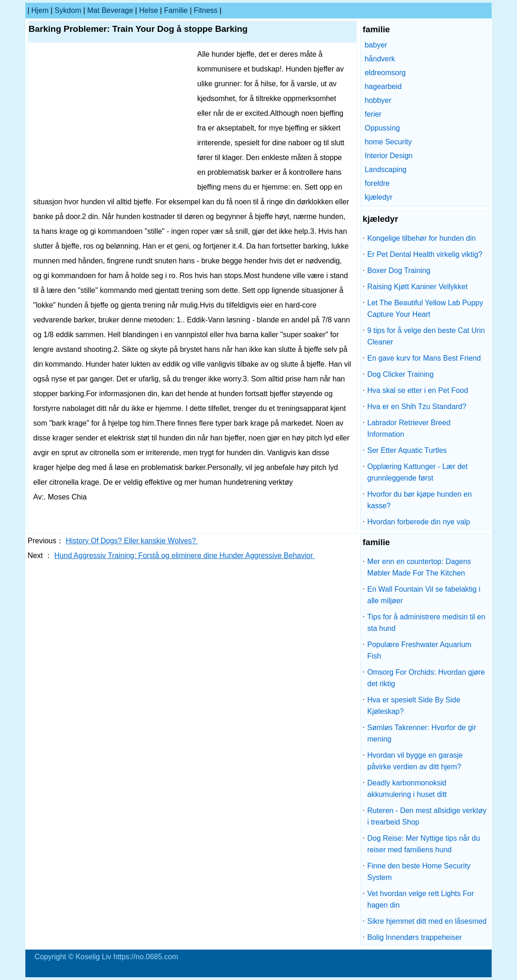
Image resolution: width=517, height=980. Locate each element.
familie (176, 10)
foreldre (377, 183)
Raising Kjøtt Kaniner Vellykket (417, 287)
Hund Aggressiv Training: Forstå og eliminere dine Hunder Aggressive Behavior (185, 555)
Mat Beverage (110, 10)
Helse (149, 10)
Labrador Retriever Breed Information (409, 428)
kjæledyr (378, 197)
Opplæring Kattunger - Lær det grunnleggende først (417, 472)
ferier (373, 114)
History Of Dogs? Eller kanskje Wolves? (132, 541)
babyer (376, 45)
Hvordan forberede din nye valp (419, 522)
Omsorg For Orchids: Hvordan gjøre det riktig (426, 678)
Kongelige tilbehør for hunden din (422, 238)
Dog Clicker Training (400, 374)
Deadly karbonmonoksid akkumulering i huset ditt (407, 789)
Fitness (206, 10)
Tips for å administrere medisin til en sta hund (426, 623)
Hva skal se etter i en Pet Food (418, 390)
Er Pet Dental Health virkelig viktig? (425, 254)
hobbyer (378, 100)
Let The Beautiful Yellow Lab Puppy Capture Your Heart (425, 309)
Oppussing (382, 128)
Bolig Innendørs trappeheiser (414, 937)
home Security (388, 142)
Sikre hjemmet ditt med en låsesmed (427, 921)
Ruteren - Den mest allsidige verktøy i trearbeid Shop (427, 816)
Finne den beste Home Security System (419, 872)
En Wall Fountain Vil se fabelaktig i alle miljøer (424, 595)
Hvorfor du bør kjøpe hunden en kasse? (420, 500)
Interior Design (388, 156)
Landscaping (385, 169)
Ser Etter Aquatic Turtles (407, 450)
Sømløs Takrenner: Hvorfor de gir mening (422, 733)
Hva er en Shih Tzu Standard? (417, 407)
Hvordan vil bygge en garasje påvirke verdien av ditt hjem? (415, 761)
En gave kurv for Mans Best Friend (424, 358)
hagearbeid (383, 86)
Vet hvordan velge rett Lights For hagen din (420, 899)
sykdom (68, 10)
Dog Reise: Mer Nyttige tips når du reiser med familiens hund (424, 844)
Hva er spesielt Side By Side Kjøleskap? (414, 706)
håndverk (380, 59)
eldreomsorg (385, 73)
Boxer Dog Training (399, 270)
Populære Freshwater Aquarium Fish (419, 650)
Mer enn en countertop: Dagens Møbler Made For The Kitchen (419, 567)
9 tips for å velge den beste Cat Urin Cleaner (426, 336)
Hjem (40, 10)
